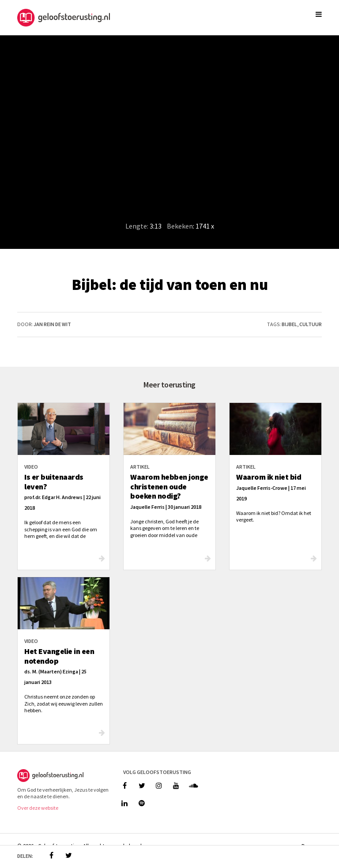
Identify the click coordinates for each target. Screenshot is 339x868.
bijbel (289, 324)
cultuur (311, 324)
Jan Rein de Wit (52, 324)
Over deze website (38, 808)
